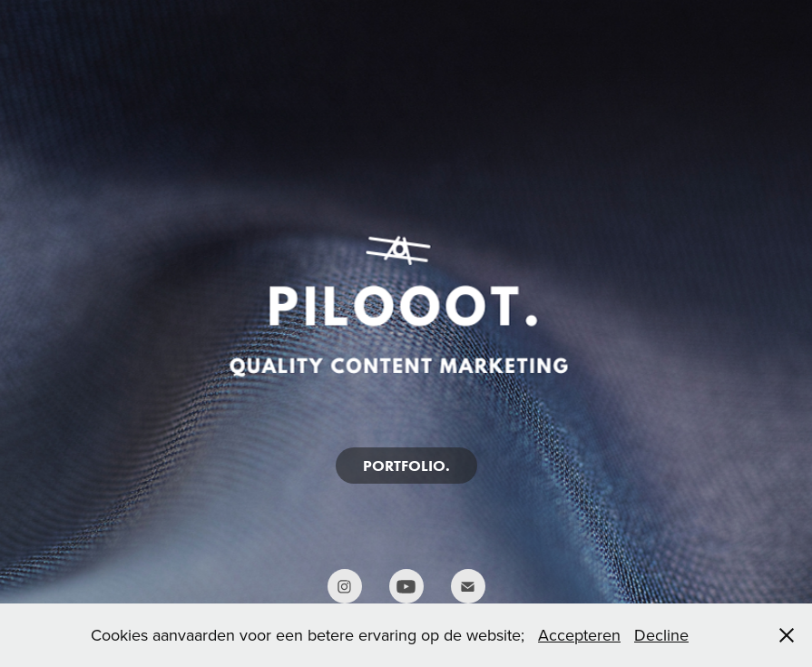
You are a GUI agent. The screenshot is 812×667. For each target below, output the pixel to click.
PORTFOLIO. (406, 466)
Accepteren (579, 635)
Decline (661, 635)
